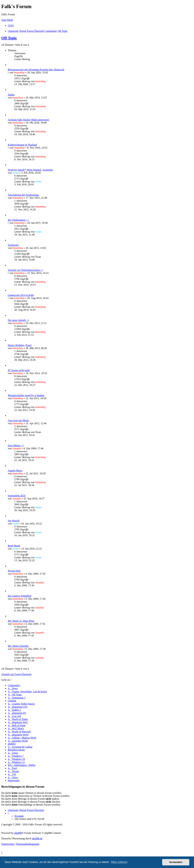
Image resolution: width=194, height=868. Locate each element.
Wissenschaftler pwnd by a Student (26, 395)
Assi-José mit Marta (18, 420)
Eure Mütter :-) (16, 445)
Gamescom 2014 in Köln (21, 295)
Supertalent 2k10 (17, 496)
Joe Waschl (14, 521)
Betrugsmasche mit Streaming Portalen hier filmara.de (36, 70)
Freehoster (13, 245)
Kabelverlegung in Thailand (22, 145)
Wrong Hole (14, 571)
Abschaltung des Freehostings (23, 195)
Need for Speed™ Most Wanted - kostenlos (30, 170)
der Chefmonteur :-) (18, 220)
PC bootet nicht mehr (19, 370)
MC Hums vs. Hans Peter (21, 621)
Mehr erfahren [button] (119, 862)
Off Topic (9, 38)
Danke (11, 95)
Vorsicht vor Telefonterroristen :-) (25, 270)
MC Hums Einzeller (18, 646)
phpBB (18, 833)
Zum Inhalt (7, 20)
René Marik (14, 546)
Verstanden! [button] (176, 862)
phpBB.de (37, 838)
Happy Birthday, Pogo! (20, 345)
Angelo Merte (15, 471)
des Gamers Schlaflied (19, 596)
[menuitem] (11, 25)
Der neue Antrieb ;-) (18, 320)
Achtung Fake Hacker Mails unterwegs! (29, 120)
